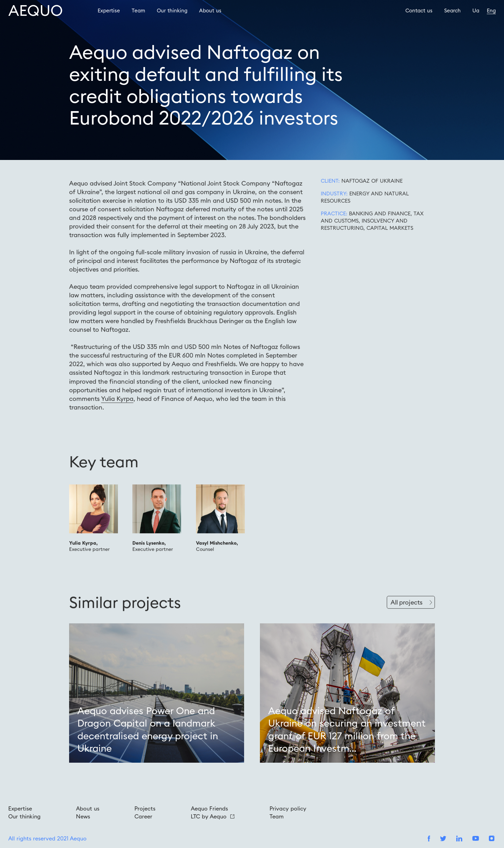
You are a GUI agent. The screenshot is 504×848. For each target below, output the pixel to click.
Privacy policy (288, 808)
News (83, 816)
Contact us (419, 10)
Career (143, 816)
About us (210, 10)
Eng (491, 10)
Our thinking (172, 10)
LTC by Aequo (213, 816)
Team (138, 10)
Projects (145, 808)
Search (452, 10)
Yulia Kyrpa (117, 403)
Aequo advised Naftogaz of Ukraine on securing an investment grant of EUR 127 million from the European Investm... (347, 736)
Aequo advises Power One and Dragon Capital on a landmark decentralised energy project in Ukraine (148, 736)
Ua (476, 10)
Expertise (109, 10)
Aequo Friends (209, 808)
